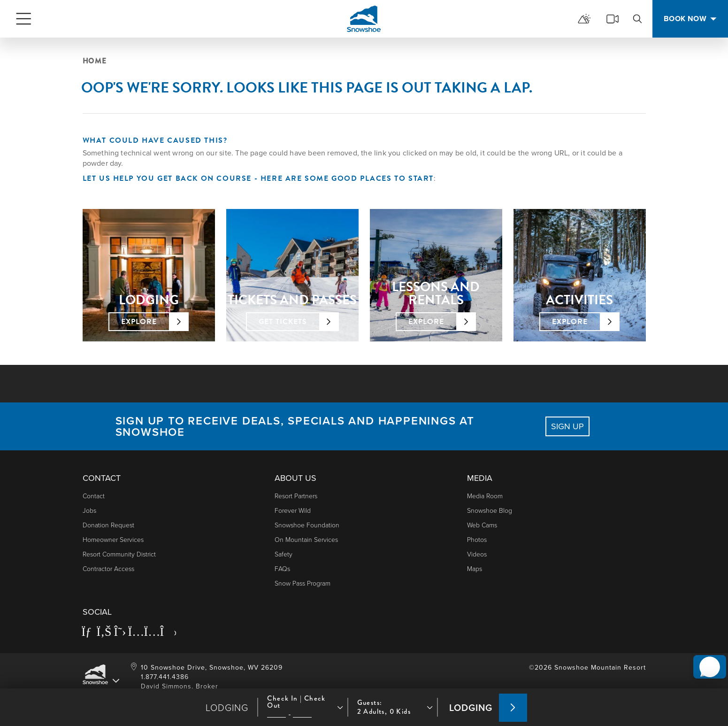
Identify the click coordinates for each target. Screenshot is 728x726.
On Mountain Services (306, 539)
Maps (475, 568)
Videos (477, 554)
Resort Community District (119, 554)
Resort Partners (296, 496)
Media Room (485, 496)
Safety (284, 554)
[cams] (613, 19)
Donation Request (108, 525)
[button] (705, 655)
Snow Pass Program (303, 583)
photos (477, 539)
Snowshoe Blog (490, 510)
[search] (637, 19)
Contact (94, 496)
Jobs (89, 510)
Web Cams (482, 525)
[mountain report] (584, 19)
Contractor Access (108, 568)
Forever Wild (293, 510)
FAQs (282, 568)
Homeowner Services (113, 539)
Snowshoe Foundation (307, 525)
